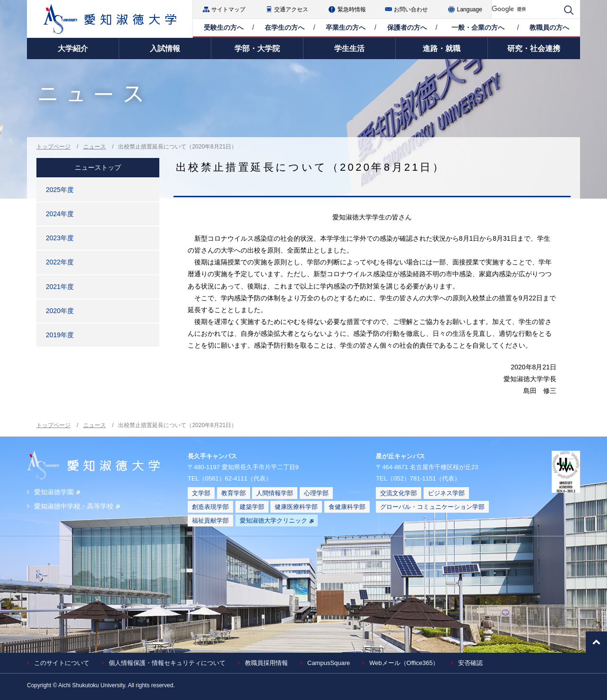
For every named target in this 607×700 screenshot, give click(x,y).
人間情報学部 (275, 493)
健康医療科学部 (296, 507)
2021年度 (60, 287)
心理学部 (316, 493)
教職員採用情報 (266, 663)
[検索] (525, 9)
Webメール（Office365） (404, 663)
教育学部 (234, 493)
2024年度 (60, 214)
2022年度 (60, 262)
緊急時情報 (352, 9)
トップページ (53, 147)
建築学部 (252, 507)
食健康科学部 (347, 507)
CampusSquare (329, 663)
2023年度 (60, 238)
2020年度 (60, 311)
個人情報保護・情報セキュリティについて (167, 663)
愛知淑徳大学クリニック (277, 521)
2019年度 (60, 335)
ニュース (95, 147)
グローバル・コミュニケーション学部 (432, 507)
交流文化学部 (399, 493)
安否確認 (470, 663)
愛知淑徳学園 (57, 492)
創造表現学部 (210, 507)
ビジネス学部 (446, 493)
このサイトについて (62, 663)
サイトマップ (228, 9)
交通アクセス (291, 9)
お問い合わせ (411, 9)
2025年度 (60, 190)
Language (470, 9)
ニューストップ (98, 167)
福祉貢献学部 (210, 521)
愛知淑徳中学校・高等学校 (77, 506)
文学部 (201, 493)
